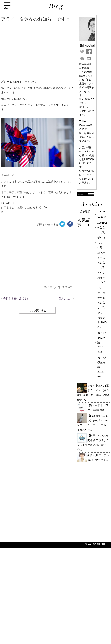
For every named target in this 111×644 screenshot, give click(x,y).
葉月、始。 (65, 298)
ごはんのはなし (101, 278)
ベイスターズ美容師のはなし (101, 298)
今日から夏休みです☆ (16, 298)
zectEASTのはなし (103, 227)
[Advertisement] (55, 51)
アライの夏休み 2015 (102, 318)
